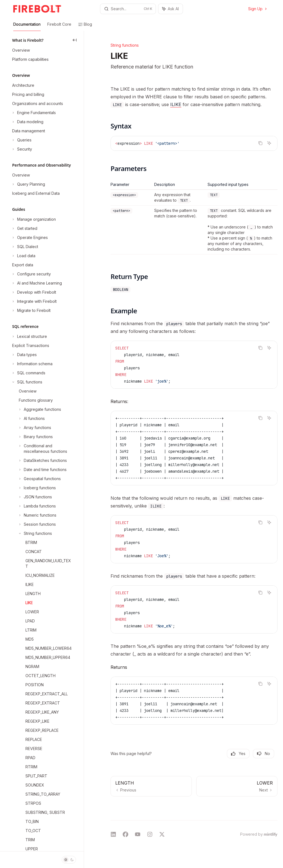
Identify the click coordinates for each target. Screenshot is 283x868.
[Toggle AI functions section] (28, 419)
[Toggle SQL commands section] (28, 373)
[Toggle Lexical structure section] (29, 336)
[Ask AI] (269, 143)
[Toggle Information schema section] (32, 364)
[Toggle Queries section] (21, 140)
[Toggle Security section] (22, 149)
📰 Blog (85, 26)
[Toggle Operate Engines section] (29, 238)
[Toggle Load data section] (23, 256)
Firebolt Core (59, 26)
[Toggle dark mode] (69, 860)
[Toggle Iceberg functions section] (33, 488)
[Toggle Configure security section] (31, 274)
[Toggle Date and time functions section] (39, 470)
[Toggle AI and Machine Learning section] (36, 283)
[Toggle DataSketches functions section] (39, 461)
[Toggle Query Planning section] (28, 184)
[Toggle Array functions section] (31, 428)
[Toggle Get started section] (24, 228)
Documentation (27, 26)
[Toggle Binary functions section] (32, 437)
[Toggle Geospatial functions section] (36, 479)
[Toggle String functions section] (32, 533)
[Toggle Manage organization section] (33, 219)
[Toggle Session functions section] (33, 524)
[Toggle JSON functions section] (32, 497)
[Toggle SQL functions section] (27, 382)
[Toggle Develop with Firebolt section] (34, 292)
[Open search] (128, 9)
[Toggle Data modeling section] (27, 122)
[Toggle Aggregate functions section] (36, 409)
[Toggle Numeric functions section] (34, 515)
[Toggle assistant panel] (171, 9)
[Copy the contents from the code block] (260, 143)
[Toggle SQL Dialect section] (25, 247)
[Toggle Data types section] (24, 355)
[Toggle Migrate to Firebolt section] (31, 311)
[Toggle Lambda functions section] (33, 506)
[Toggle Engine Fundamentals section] (33, 113)
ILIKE (176, 104)
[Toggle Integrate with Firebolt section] (34, 301)
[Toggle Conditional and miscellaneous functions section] (42, 449)
